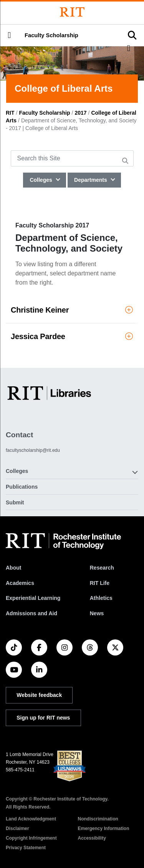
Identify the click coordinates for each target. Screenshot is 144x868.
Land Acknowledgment (31, 819)
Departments (91, 180)
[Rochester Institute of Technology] (72, 12)
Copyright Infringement (31, 838)
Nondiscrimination (98, 819)
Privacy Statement (26, 848)
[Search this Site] (72, 158)
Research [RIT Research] (102, 568)
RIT (10, 113)
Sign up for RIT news (43, 718)
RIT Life (100, 583)
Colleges (41, 180)
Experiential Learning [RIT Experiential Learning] (33, 598)
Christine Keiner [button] (72, 310)
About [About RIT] (13, 568)
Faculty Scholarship (51, 35)
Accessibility (92, 838)
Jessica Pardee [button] (72, 336)
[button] (9, 35)
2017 (80, 113)
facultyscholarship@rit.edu (33, 450)
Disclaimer (17, 828)
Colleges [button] (17, 471)
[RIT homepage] (63, 541)
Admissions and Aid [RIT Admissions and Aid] (31, 613)
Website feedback (39, 695)
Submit (15, 502)
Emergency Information (104, 828)
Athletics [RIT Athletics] (101, 598)
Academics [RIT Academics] (20, 583)
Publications (22, 487)
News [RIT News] (97, 613)
